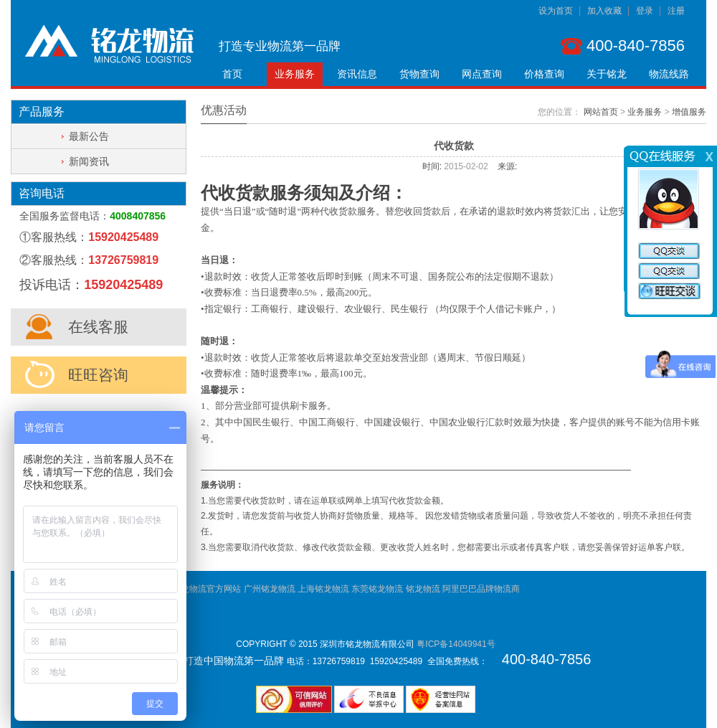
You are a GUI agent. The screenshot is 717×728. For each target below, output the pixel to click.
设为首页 (556, 11)
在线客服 (98, 327)
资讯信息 (357, 74)
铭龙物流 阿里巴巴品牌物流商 (463, 589)
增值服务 (689, 112)
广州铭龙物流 (270, 589)
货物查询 (419, 74)
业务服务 (295, 74)
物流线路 (669, 74)
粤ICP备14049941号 (456, 644)
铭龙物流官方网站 (206, 589)
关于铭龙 (607, 74)
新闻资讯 (89, 161)
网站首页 (601, 112)
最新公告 (89, 136)
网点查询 (482, 74)
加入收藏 (604, 11)
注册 (676, 11)
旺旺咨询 (98, 375)
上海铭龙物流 (323, 589)
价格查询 (544, 74)
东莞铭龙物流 (377, 589)
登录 (645, 11)
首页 (232, 74)
